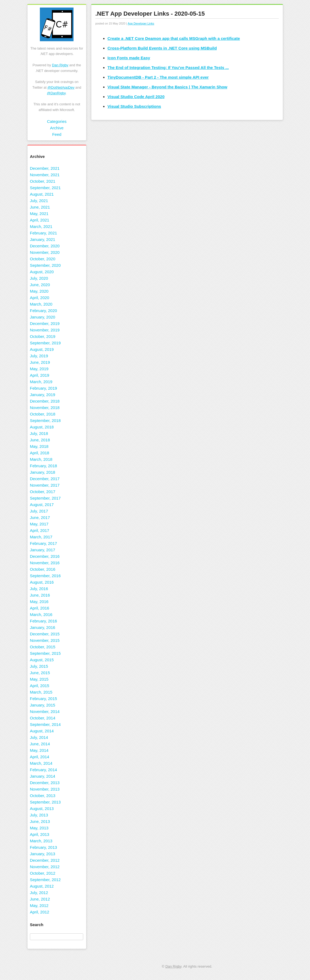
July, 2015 (39, 666)
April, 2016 (40, 608)
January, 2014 (43, 776)
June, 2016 (40, 595)
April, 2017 (40, 530)
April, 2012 (40, 912)
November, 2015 (45, 640)
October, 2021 (43, 181)
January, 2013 (43, 854)
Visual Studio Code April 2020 (136, 97)
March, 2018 (41, 459)
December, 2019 (45, 323)
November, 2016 (45, 563)
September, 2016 (45, 576)
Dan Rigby (60, 65)
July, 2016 (39, 589)
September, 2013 (45, 802)
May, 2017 (39, 524)
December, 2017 (45, 479)
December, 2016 (45, 556)
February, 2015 (43, 699)
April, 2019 (40, 375)
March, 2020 (41, 304)
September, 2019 (45, 343)
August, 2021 (42, 194)
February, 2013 (43, 847)
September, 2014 (45, 724)
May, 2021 (39, 214)
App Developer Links (141, 23)
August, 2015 (42, 660)
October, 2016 (43, 569)
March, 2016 (41, 614)
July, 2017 (39, 511)
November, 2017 (45, 485)
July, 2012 (39, 893)
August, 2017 (42, 505)
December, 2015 (45, 634)
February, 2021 (43, 233)
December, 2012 (45, 860)
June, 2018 (40, 440)
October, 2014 (43, 718)
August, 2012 (42, 886)
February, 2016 (43, 621)
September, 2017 (45, 498)
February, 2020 (43, 311)
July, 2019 (39, 356)
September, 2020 (45, 265)
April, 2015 (40, 686)
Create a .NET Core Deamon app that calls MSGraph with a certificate (174, 38)
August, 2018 (42, 427)
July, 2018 (39, 433)
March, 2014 (41, 763)
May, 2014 (39, 750)
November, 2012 (45, 867)
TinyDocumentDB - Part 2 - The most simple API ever (158, 77)
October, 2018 (43, 414)
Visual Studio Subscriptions (134, 106)
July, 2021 (39, 201)
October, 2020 (43, 259)
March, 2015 (41, 692)
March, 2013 (41, 841)
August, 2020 (42, 272)
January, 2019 (43, 395)
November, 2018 (45, 408)
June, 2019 (40, 362)
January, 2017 (43, 550)
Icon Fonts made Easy (129, 58)
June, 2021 (40, 207)
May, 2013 (39, 828)
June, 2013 (40, 821)
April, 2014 (40, 757)
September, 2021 (45, 188)
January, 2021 (43, 239)
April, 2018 (40, 453)
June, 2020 (40, 285)
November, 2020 (45, 252)
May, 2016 (39, 602)
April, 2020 (40, 298)
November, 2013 (45, 789)
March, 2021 (41, 226)
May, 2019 (39, 369)
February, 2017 (43, 543)
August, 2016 (42, 582)
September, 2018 (45, 420)
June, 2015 (40, 673)
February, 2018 (43, 466)
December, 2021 (45, 168)
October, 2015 (43, 647)
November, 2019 (45, 330)
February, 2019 (43, 388)
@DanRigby (56, 93)
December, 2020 (45, 246)
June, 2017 (40, 517)
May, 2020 (39, 291)
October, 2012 (43, 873)
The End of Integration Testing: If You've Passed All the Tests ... (168, 67)
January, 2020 (43, 317)
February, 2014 (43, 770)
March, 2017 (41, 537)
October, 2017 (43, 492)
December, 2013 (45, 783)
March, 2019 (41, 382)
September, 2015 (45, 653)
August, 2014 (42, 731)
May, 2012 (39, 905)
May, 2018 (39, 446)
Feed (57, 134)
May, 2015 (39, 679)
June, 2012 (40, 899)
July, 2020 (39, 278)
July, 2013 (39, 815)
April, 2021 (40, 220)
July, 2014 (39, 737)
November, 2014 (45, 711)
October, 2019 (43, 336)
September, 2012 (45, 880)
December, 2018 (45, 401)
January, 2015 (43, 705)
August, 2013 (42, 808)
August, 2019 (42, 349)
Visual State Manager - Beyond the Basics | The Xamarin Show (167, 87)
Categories (57, 121)
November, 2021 (45, 175)
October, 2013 (43, 796)
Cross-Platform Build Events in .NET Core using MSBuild (162, 48)
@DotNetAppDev (61, 87)
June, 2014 (40, 744)
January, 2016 (43, 627)
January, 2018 (43, 472)
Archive (57, 128)
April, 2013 (40, 834)
